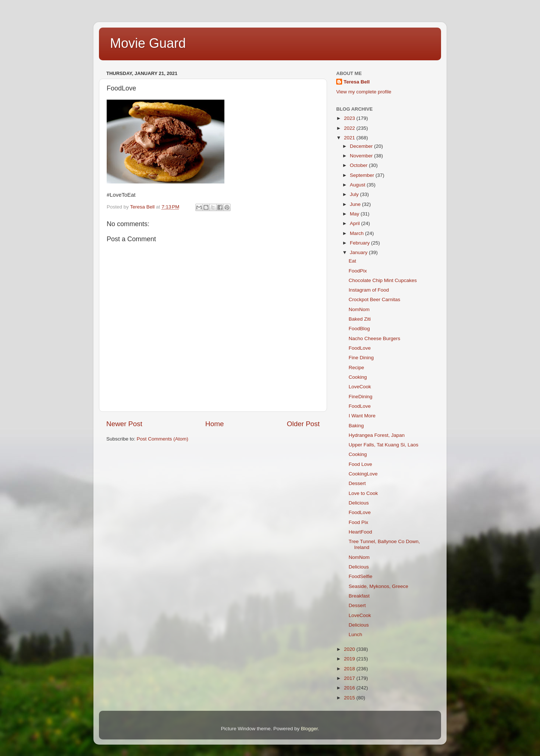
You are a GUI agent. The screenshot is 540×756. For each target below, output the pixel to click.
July (355, 194)
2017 (350, 678)
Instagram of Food (369, 290)
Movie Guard (148, 43)
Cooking (358, 377)
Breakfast (359, 596)
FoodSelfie (361, 576)
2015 (350, 698)
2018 (350, 669)
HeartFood (360, 532)
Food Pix (358, 522)
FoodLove (360, 348)
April (356, 223)
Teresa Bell (357, 82)
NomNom (359, 309)
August (358, 185)
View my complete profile (364, 92)
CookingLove (363, 474)
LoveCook (360, 387)
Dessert (357, 483)
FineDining (361, 397)
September (363, 175)
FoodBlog (359, 329)
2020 (350, 649)
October (359, 165)
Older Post (303, 424)
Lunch (356, 634)
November (362, 156)
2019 (350, 659)
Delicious (359, 503)
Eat (352, 261)
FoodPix (358, 271)
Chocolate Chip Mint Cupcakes (383, 280)
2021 (350, 138)
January (359, 252)
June (356, 204)
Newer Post (124, 424)
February (360, 243)
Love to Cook (363, 493)
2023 (350, 118)
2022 (350, 128)
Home (214, 424)
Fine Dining (361, 358)
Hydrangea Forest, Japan (377, 435)
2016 (350, 688)
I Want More (362, 416)
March (357, 233)
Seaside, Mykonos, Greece (379, 586)
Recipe (356, 368)
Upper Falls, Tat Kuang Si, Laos (384, 445)
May (355, 214)
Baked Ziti (360, 319)
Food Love (360, 464)
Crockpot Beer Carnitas (374, 299)
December (362, 146)
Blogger (309, 729)
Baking (356, 426)
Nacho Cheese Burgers (374, 338)
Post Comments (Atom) (163, 439)
